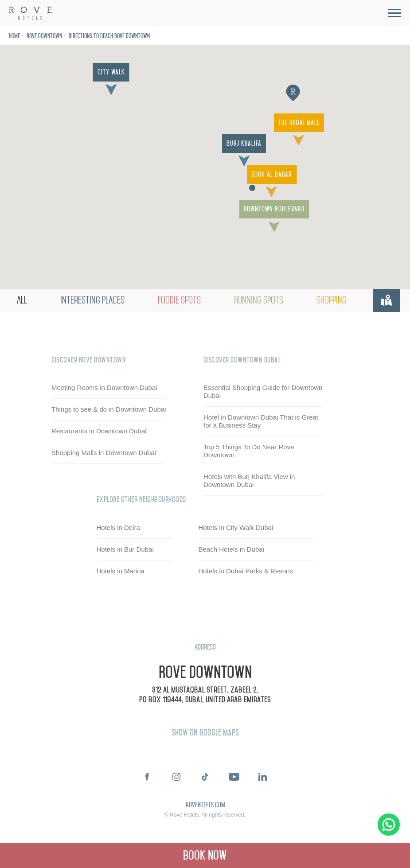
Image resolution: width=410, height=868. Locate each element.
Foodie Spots (179, 300)
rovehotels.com (205, 806)
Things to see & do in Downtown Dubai (109, 409)
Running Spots (259, 300)
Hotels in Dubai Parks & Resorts (246, 571)
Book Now (205, 855)
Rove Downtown (44, 36)
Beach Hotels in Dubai (231, 549)
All (22, 300)
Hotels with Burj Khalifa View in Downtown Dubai (249, 481)
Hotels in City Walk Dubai (236, 527)
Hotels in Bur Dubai (125, 549)
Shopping (332, 300)
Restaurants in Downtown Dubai (99, 431)
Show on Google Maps (205, 733)
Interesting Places (92, 300)
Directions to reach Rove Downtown (109, 36)
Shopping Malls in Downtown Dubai (104, 453)
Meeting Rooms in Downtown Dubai (104, 387)
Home (14, 36)
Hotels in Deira (118, 527)
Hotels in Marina (121, 571)
